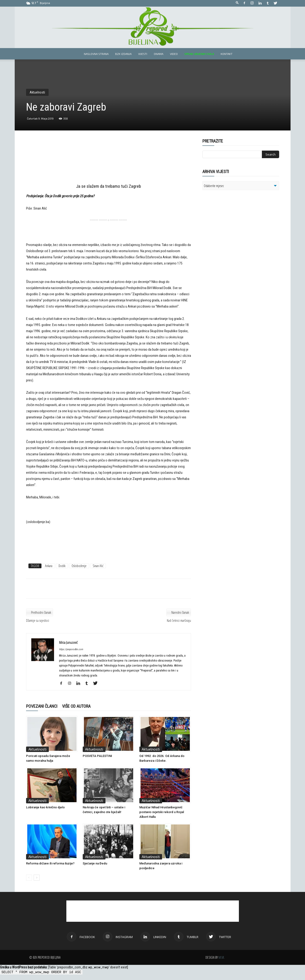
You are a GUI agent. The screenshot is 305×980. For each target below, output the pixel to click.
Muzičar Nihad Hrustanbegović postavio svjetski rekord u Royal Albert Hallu (162, 812)
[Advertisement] (109, 161)
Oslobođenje (79, 566)
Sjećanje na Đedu (95, 863)
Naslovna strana (96, 54)
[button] (237, 3)
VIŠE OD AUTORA (76, 706)
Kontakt (227, 54)
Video (174, 54)
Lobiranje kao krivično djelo (45, 807)
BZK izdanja (123, 54)
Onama (159, 54)
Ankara (49, 566)
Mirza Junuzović (68, 642)
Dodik (62, 566)
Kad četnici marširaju (179, 620)
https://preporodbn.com (71, 649)
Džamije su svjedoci (38, 620)
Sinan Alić (98, 566)
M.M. (222, 957)
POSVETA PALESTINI (97, 756)
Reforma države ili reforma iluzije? (50, 863)
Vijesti (143, 54)
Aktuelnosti (37, 92)
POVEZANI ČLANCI (42, 706)
